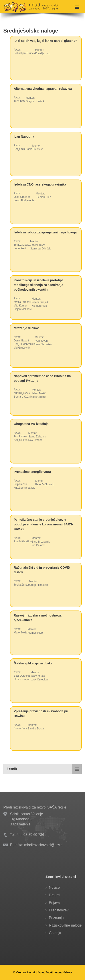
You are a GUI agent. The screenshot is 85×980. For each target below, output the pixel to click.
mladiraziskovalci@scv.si (44, 845)
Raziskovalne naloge (65, 925)
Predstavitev (59, 910)
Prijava (54, 903)
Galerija (55, 933)
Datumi (54, 895)
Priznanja (56, 918)
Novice (54, 887)
